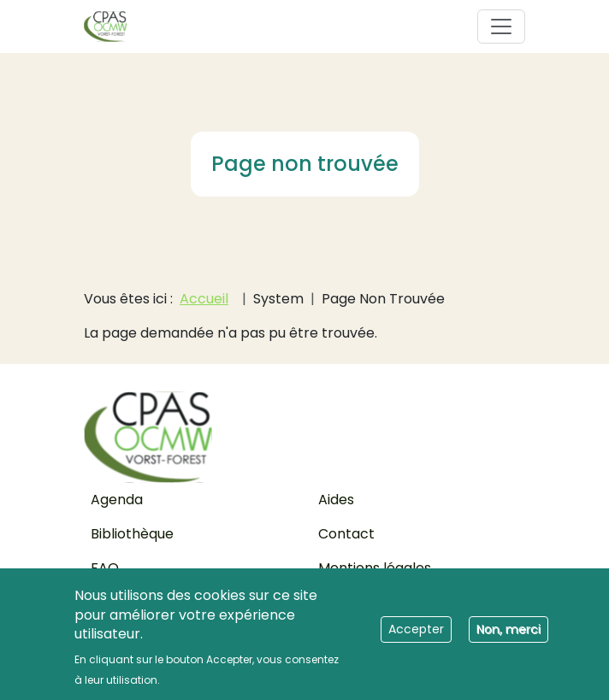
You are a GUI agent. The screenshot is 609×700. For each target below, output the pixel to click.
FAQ (105, 568)
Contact (346, 534)
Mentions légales (375, 568)
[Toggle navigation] (501, 26)
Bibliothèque (132, 534)
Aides (336, 500)
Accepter (416, 637)
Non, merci (508, 637)
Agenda (117, 500)
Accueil (204, 299)
